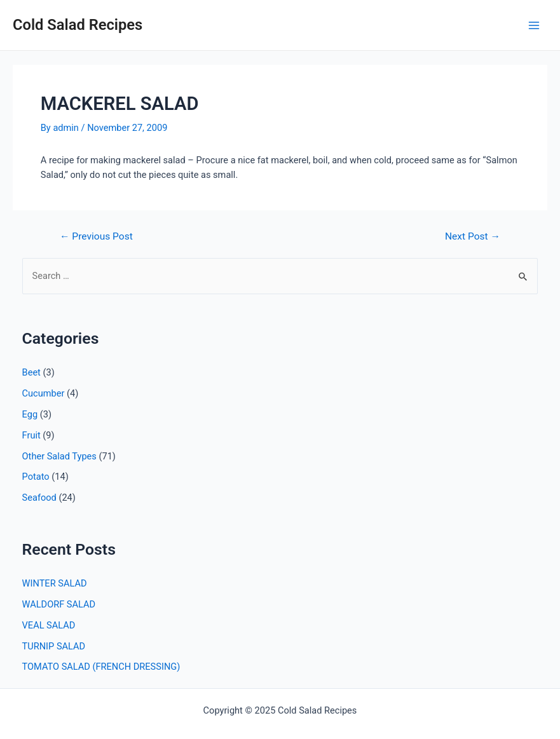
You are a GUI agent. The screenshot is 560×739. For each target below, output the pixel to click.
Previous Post (96, 237)
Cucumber (44, 393)
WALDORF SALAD (59, 604)
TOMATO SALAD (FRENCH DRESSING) (101, 667)
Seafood (39, 498)
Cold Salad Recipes (78, 25)
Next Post (473, 237)
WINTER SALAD (55, 583)
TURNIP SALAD (54, 646)
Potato (36, 477)
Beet (31, 372)
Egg (30, 414)
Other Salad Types (59, 456)
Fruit (31, 435)
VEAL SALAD (49, 625)
